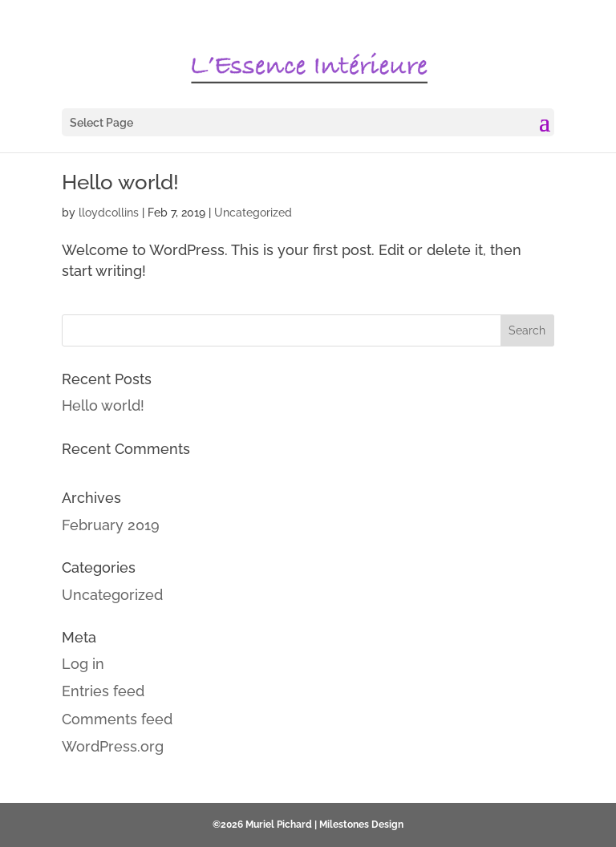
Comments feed (117, 719)
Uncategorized (253, 213)
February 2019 (111, 525)
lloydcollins (109, 213)
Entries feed (103, 691)
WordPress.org (113, 746)
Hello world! (120, 182)
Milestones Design (361, 825)
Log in (83, 664)
